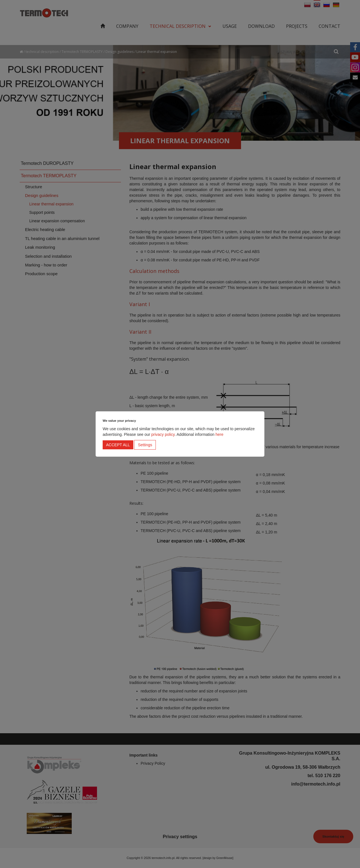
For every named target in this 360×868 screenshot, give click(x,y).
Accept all (118, 445)
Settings (145, 445)
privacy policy (163, 434)
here (219, 434)
